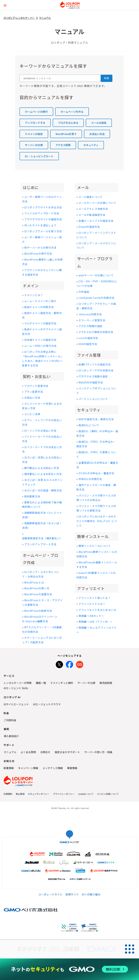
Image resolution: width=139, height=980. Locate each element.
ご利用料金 (10, 720)
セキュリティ (91, 145)
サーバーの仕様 (34, 145)
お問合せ (45, 752)
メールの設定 (99, 123)
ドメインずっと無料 (62, 683)
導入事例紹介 (11, 736)
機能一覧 (41, 683)
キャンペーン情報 (28, 768)
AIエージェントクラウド (47, 704)
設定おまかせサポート (67, 752)
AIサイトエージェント (16, 704)
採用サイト (72, 894)
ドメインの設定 (34, 134)
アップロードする (35, 123)
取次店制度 (106, 683)
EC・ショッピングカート (39, 156)
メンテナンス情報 (53, 768)
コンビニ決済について (108, 794)
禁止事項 (20, 794)
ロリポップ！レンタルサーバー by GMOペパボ (70, 5)
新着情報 (9, 768)
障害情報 (72, 768)
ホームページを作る (72, 112)
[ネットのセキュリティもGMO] (69, 969)
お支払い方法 (97, 134)
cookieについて (86, 794)
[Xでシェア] (59, 664)
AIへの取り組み (91, 894)
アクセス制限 (63, 145)
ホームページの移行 (36, 112)
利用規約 (8, 794)
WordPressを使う (66, 134)
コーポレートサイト (50, 894)
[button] (5, 5)
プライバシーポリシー (64, 794)
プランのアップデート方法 (40, 544)
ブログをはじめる (68, 123)
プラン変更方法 (34, 392)
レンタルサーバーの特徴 (18, 683)
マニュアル (10, 752)
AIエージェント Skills (16, 688)
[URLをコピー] (80, 664)
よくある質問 (28, 752)
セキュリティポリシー (39, 794)
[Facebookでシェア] (69, 664)
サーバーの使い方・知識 (98, 752)
